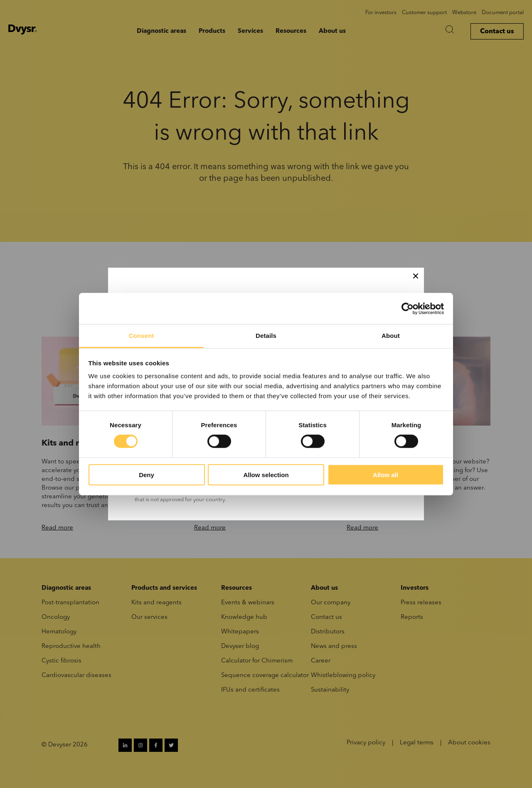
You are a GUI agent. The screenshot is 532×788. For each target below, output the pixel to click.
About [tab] (391, 336)
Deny (147, 475)
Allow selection (266, 475)
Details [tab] (266, 336)
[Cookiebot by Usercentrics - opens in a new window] (408, 308)
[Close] (416, 276)
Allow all (385, 475)
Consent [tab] (142, 336)
